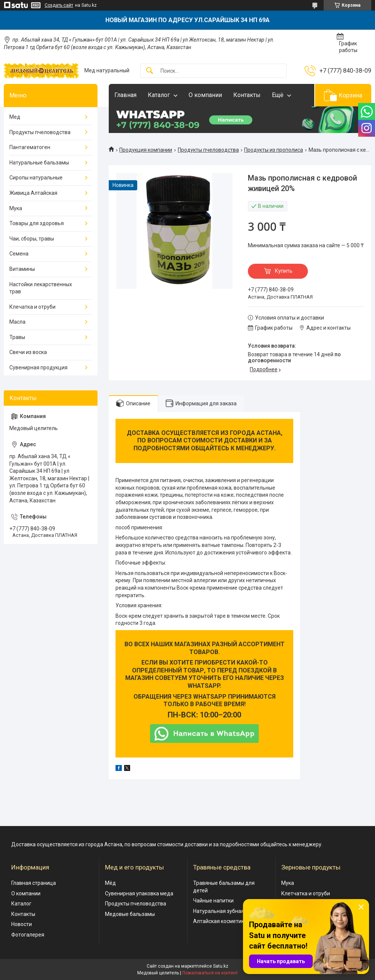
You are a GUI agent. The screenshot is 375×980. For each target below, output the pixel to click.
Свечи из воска (28, 352)
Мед (15, 117)
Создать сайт (59, 5)
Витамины (22, 269)
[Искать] (150, 71)
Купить (284, 271)
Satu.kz (221, 966)
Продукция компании (146, 150)
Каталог (159, 95)
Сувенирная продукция (38, 367)
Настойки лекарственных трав (41, 288)
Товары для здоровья (37, 223)
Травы (17, 337)
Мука (16, 208)
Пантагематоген (30, 147)
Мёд (110, 883)
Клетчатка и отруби (306, 893)
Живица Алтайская (33, 193)
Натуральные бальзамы (39, 163)
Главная (125, 95)
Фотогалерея (28, 935)
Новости (22, 924)
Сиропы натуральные (36, 178)
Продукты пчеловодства (208, 150)
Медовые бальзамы (130, 914)
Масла (17, 322)
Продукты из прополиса (274, 150)
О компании (205, 95)
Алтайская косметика (220, 921)
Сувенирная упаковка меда (139, 893)
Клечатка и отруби (32, 307)
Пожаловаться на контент (210, 973)
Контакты (247, 95)
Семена (19, 254)
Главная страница (34, 883)
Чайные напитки (213, 901)
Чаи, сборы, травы (32, 239)
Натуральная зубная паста (226, 911)
